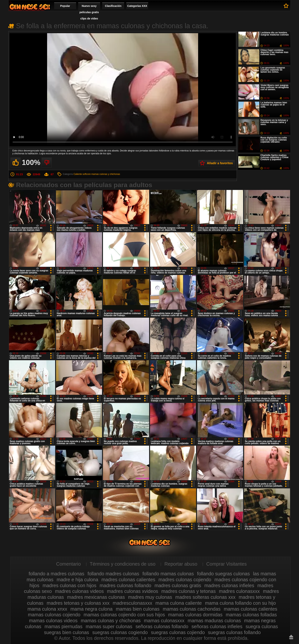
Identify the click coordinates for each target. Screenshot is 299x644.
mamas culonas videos (53, 621)
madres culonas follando (125, 585)
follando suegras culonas (223, 574)
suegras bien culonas (67, 632)
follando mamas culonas (168, 574)
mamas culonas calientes (250, 609)
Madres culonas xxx (30, 7)
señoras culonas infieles (217, 626)
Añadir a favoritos (220, 163)
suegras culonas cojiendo (178, 632)
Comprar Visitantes (227, 564)
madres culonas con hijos (69, 585)
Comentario (68, 564)
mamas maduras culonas (214, 621)
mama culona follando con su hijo (240, 603)
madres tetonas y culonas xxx (78, 603)
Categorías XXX (137, 6)
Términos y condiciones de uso (123, 564)
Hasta (291, 637)
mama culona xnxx (47, 609)
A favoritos (286, 6)
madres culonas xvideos (133, 591)
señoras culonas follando (162, 626)
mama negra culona (91, 609)
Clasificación (113, 6)
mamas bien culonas (138, 609)
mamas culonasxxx (164, 621)
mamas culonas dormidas (195, 615)
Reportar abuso (181, 564)
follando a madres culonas (56, 574)
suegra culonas (262, 626)
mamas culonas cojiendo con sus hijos (124, 615)
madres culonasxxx (239, 591)
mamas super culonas (109, 626)
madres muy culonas (150, 597)
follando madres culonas (113, 574)
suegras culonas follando (234, 632)
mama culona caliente (179, 603)
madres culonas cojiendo (185, 580)
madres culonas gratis (178, 585)
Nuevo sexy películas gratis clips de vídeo (89, 12)
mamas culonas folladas (251, 615)
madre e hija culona (77, 580)
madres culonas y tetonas (188, 591)
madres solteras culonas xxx (205, 597)
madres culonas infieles (229, 585)
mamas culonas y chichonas (106, 174)
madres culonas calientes (128, 580)
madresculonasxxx (132, 603)
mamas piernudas (64, 626)
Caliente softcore (82, 174)
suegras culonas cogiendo (120, 632)
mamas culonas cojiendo (54, 615)
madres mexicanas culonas (96, 597)
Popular (65, 6)
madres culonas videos (79, 591)
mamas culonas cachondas (192, 609)
